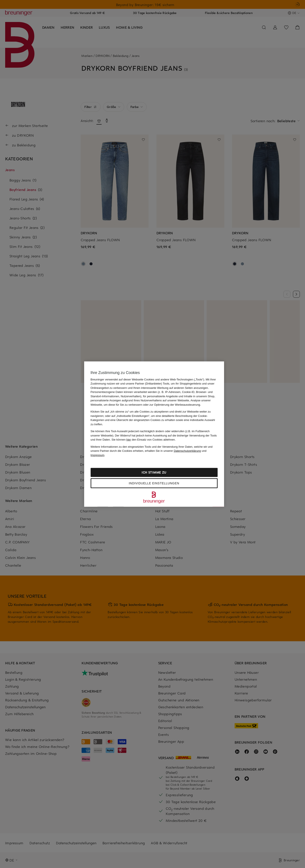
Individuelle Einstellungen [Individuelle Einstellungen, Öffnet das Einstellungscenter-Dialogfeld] (154, 483)
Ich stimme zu (154, 472)
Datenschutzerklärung (187, 451)
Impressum (98, 455)
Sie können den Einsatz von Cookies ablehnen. (144, 440)
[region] (154, 434)
